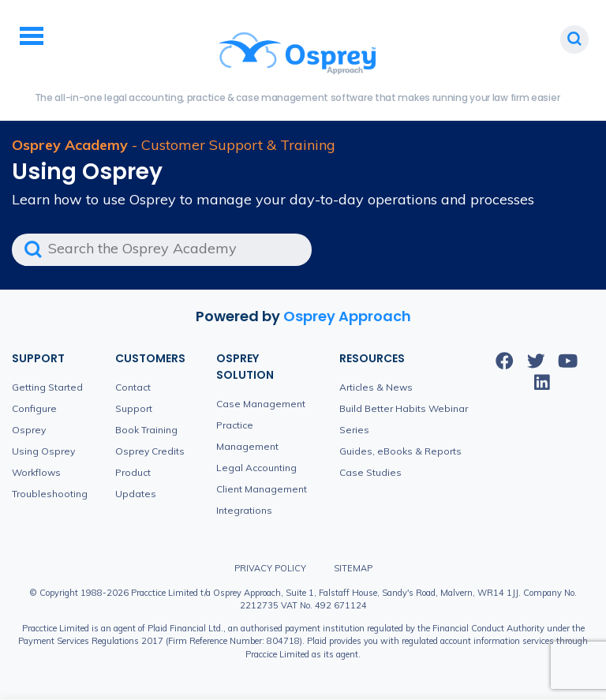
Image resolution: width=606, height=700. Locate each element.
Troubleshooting (50, 494)
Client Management (262, 489)
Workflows (36, 472)
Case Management (261, 404)
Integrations (244, 510)
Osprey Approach (347, 316)
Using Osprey (43, 451)
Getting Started (47, 387)
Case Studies (370, 472)
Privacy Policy (270, 568)
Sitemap (353, 568)
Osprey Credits (150, 451)
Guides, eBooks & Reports (400, 451)
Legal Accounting (256, 468)
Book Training (146, 430)
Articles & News (376, 387)
